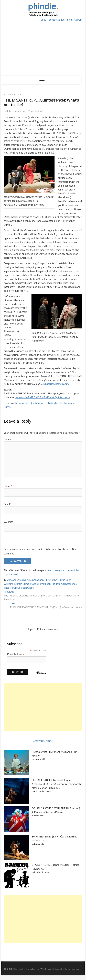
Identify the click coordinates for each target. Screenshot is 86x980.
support (78, 20)
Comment (9, 439)
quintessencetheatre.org (56, 384)
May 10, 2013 (36, 111)
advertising (66, 20)
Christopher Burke (55, 580)
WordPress (46, 969)
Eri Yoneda (39, 844)
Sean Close (28, 588)
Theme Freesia (32, 969)
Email (8, 504)
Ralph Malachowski (43, 791)
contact (53, 20)
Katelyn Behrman (42, 872)
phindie (8, 969)
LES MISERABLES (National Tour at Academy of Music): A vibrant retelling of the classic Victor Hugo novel (57, 784)
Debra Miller (40, 816)
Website (8, 522)
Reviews (8, 94)
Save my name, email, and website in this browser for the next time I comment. (41, 551)
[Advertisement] (43, 51)
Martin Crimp (22, 584)
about (44, 20)
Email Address (16, 654)
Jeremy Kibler (41, 759)
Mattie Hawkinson (40, 584)
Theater (18, 94)
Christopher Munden (15, 111)
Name (8, 486)
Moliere (56, 584)
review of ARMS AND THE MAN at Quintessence (42, 397)
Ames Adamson (35, 580)
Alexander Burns (17, 580)
